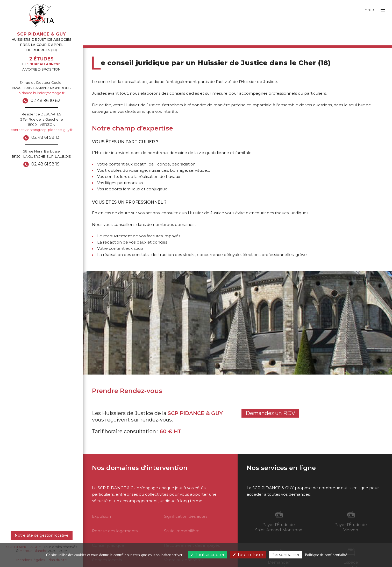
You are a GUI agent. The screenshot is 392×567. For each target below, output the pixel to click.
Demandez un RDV (270, 413)
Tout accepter (208, 555)
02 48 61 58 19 (45, 164)
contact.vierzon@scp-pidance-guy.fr (42, 130)
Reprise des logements (115, 531)
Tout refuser (248, 555)
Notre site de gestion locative (42, 535)
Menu (369, 10)
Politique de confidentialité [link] (326, 555)
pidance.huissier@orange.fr (41, 93)
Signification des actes (186, 516)
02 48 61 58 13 (45, 137)
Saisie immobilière (182, 531)
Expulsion (101, 516)
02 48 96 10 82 (45, 101)
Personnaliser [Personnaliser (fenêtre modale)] (286, 555)
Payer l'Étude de (279, 521)
